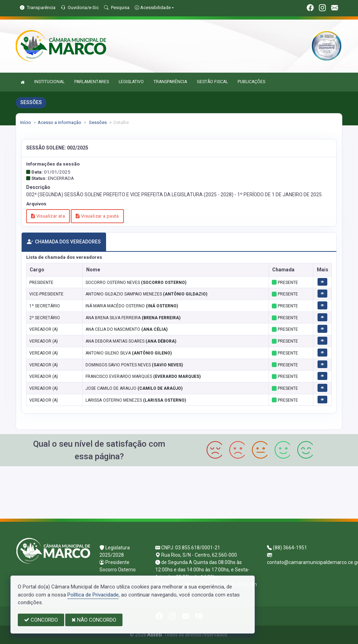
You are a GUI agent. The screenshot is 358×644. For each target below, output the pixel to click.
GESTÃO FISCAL (212, 82)
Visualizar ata (48, 216)
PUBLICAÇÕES (251, 82)
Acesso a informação (59, 122)
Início (26, 122)
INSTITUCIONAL (49, 82)
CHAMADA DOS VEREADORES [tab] (64, 242)
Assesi (155, 635)
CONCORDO (41, 620)
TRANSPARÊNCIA (170, 82)
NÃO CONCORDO (94, 620)
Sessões (97, 122)
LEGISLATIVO (131, 82)
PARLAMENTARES (92, 82)
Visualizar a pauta (97, 216)
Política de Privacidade (93, 595)
